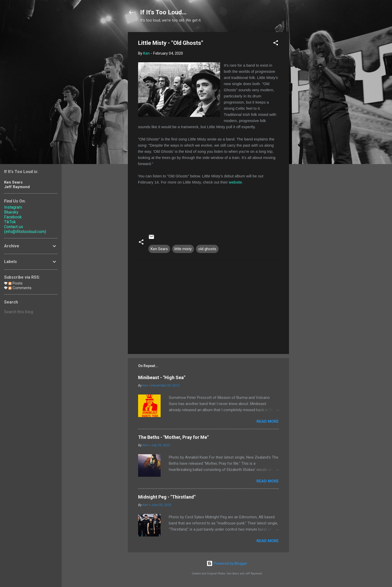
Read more (268, 421)
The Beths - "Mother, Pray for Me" (173, 437)
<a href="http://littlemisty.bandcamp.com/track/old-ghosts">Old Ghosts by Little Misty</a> (208, 207)
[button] (276, 44)
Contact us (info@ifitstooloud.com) (25, 229)
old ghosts (207, 249)
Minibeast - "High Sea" (162, 377)
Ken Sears (159, 249)
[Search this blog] (31, 312)
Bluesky (11, 212)
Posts (16, 283)
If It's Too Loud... (163, 12)
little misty (183, 249)
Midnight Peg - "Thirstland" (167, 497)
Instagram (13, 207)
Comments (20, 288)
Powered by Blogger (227, 563)
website (235, 182)
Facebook (13, 217)
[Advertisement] (310, 109)
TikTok (10, 222)
